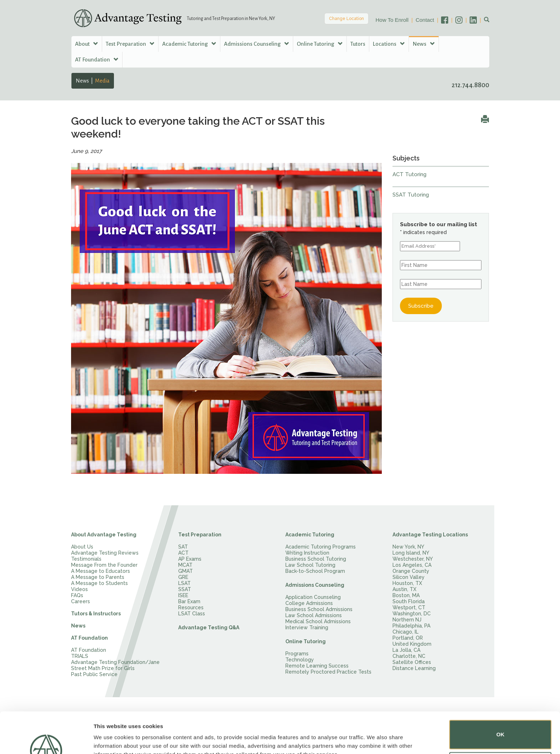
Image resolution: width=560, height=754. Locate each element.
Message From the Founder (104, 565)
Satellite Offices (412, 662)
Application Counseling (313, 597)
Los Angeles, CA (412, 565)
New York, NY (408, 547)
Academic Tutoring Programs (321, 547)
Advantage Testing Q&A (209, 627)
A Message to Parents (98, 577)
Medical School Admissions (318, 621)
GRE (183, 577)
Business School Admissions (319, 609)
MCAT (185, 565)
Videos (79, 589)
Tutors (358, 44)
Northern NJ (407, 620)
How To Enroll (392, 20)
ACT (183, 553)
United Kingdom (412, 644)
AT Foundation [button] (97, 59)
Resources (191, 607)
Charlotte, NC (409, 656)
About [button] (87, 44)
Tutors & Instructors (96, 614)
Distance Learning (414, 668)
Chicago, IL (406, 632)
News (82, 81)
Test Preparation (200, 535)
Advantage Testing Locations (430, 535)
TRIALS (80, 656)
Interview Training (307, 627)
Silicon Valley (409, 577)
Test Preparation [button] (130, 44)
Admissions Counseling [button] (257, 44)
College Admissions (309, 603)
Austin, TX (404, 589)
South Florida (409, 601)
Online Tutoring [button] (320, 44)
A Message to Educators (101, 571)
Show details (110, 738)
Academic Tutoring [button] (189, 44)
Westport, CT (409, 607)
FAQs (77, 595)
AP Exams (190, 559)
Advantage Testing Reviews (105, 553)
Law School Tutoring (310, 565)
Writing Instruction (307, 553)
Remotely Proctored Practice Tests (328, 672)
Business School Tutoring (316, 559)
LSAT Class (192, 614)
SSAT (185, 589)
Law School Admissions (314, 615)
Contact (425, 20)
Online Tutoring (306, 641)
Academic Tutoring (310, 535)
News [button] (424, 44)
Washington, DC (412, 614)
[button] (487, 20)
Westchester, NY (413, 559)
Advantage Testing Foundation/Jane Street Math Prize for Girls (115, 665)
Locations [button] (389, 44)
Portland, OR (408, 638)
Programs (297, 654)
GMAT (186, 571)
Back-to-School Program (315, 571)
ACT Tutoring (409, 174)
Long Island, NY (411, 553)
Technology (300, 660)
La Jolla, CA (406, 650)
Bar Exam (189, 601)
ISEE (183, 595)
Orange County (411, 571)
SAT (183, 547)
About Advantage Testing (104, 535)
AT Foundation (89, 638)
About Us (82, 547)
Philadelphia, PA (411, 626)
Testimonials (86, 559)
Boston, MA (406, 595)
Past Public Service (94, 674)
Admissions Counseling (315, 585)
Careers (81, 601)
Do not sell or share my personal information (501, 731)
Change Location (346, 19)
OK (501, 699)
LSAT (184, 583)
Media (102, 81)
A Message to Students (99, 583)
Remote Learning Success (317, 666)
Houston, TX (407, 583)
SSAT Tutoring (411, 195)
